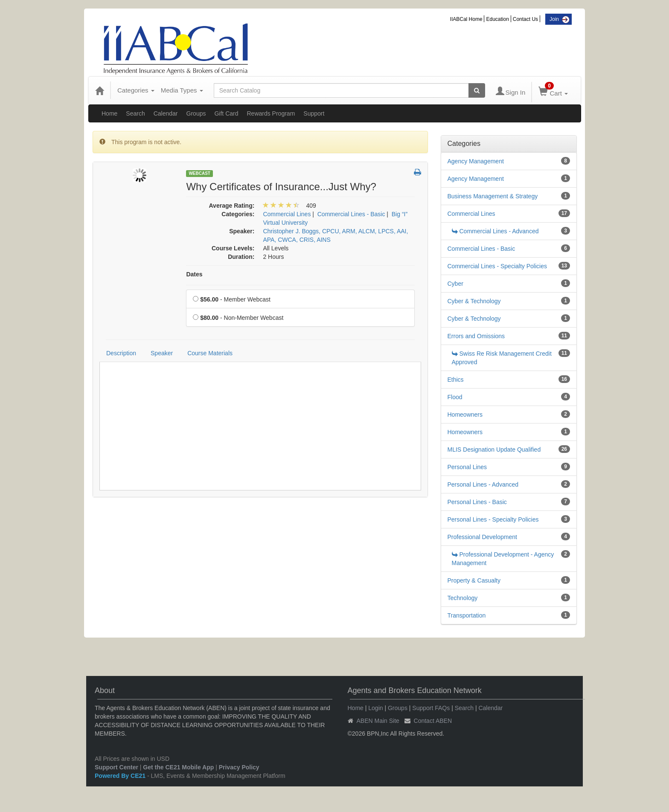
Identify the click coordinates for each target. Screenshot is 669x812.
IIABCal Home (466, 19)
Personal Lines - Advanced (483, 484)
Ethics (456, 380)
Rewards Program (271, 113)
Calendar (166, 113)
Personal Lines (467, 467)
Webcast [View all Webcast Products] (199, 173)
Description (121, 353)
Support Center (116, 767)
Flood (455, 397)
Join (554, 19)
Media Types (182, 90)
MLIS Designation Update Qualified (494, 449)
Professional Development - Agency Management (503, 559)
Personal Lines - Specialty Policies (493, 519)
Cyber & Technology (474, 301)
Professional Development (482, 537)
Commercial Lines (471, 214)
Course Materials (210, 353)
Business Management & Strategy (493, 196)
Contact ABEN (433, 721)
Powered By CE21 (121, 776)
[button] (417, 173)
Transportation (467, 615)
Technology (463, 598)
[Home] (99, 90)
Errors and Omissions (476, 336)
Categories (136, 90)
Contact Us (525, 19)
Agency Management (476, 161)
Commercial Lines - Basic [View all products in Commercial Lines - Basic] (351, 214)
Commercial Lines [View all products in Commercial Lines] (287, 214)
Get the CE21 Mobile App (178, 767)
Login (375, 708)
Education (497, 19)
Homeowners (465, 415)
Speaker (162, 353)
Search (135, 113)
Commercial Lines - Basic (481, 249)
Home (109, 113)
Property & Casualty (474, 580)
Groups (196, 113)
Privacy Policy (239, 767)
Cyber (455, 284)
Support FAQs (431, 708)
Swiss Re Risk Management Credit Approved (502, 358)
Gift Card (226, 113)
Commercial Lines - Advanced (495, 231)
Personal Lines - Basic (477, 502)
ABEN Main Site (378, 721)
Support (314, 113)
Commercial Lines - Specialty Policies (497, 266)
